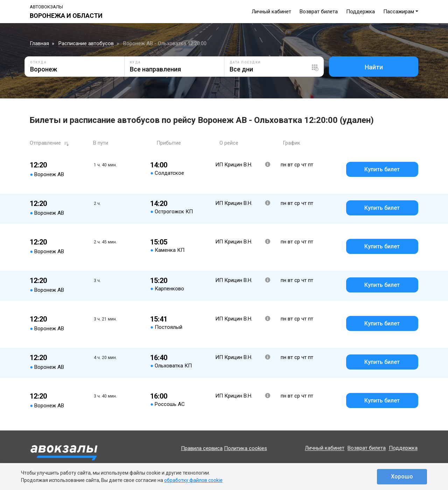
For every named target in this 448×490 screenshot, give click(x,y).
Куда (135, 62)
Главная (39, 43)
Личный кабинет (271, 12)
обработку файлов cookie (193, 480)
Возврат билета (319, 12)
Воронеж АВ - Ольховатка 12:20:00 (165, 43)
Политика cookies (246, 448)
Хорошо (402, 477)
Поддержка (360, 12)
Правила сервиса (202, 448)
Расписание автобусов (86, 43)
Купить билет (382, 169)
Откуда (38, 62)
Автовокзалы (46, 7)
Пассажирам (399, 12)
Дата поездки (245, 62)
